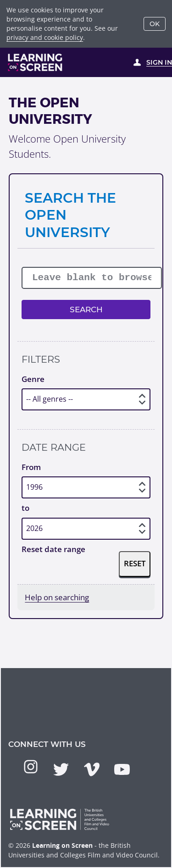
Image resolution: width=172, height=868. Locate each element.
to (25, 508)
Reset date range (53, 549)
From (31, 467)
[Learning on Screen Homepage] (35, 62)
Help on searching (57, 597)
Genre (33, 379)
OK (155, 24)
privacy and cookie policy (45, 37)
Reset (135, 563)
